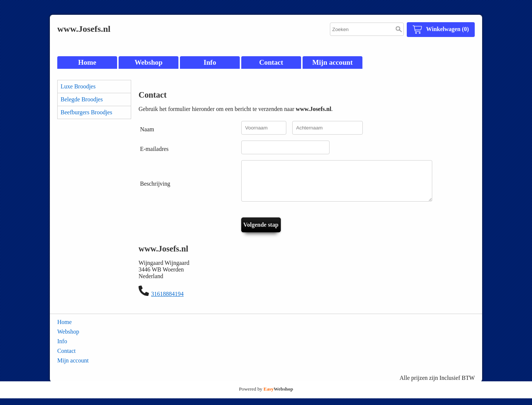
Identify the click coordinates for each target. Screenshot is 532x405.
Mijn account (332, 62)
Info (210, 62)
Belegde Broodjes (82, 99)
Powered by (266, 396)
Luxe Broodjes (78, 86)
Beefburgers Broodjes (86, 112)
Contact (271, 62)
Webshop (149, 62)
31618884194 (167, 301)
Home (87, 62)
